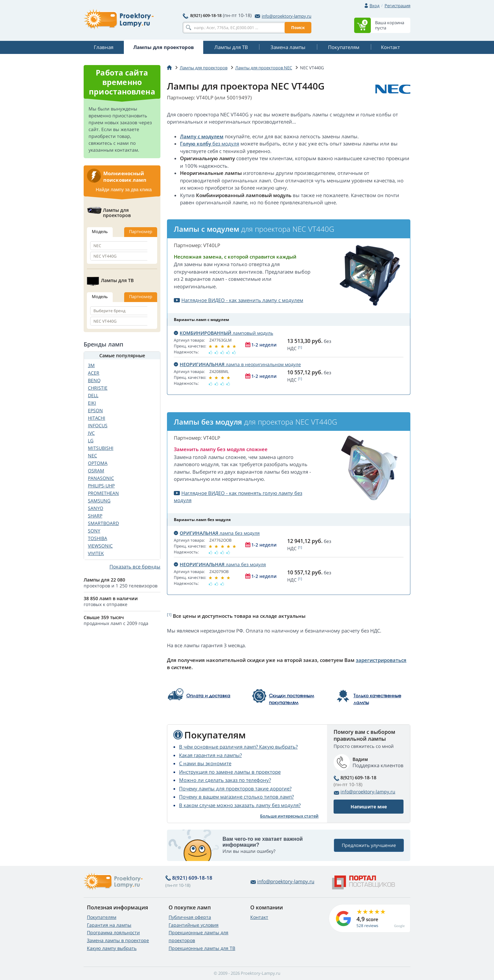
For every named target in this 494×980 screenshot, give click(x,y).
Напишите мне (369, 807)
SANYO (96, 508)
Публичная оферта (190, 917)
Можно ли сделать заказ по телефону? (225, 780)
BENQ (94, 380)
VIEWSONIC (100, 546)
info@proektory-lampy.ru (283, 16)
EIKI (92, 403)
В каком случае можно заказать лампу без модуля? (240, 805)
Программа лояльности (113, 932)
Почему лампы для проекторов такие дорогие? (235, 788)
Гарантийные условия (194, 925)
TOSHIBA (98, 538)
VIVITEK (96, 553)
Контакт (259, 917)
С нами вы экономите (205, 763)
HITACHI (97, 418)
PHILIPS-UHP (101, 486)
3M (91, 365)
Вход (374, 6)
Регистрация (397, 6)
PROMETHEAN (103, 493)
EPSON (95, 410)
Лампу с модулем (202, 136)
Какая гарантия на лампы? (210, 755)
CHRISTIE (98, 388)
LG (91, 440)
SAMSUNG (99, 501)
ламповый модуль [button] (223, 333)
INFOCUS (98, 425)
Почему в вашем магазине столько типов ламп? (236, 797)
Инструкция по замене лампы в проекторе (230, 772)
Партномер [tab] (141, 231)
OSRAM (96, 471)
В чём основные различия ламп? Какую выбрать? (238, 747)
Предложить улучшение (369, 845)
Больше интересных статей (289, 816)
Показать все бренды (135, 566)
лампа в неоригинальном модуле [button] (237, 364)
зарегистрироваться (381, 660)
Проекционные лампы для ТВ (202, 948)
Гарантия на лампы (109, 925)
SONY (94, 531)
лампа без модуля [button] (217, 533)
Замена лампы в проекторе (118, 940)
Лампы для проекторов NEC (264, 68)
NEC (92, 456)
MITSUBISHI (101, 448)
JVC (91, 433)
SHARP (95, 516)
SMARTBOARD (103, 523)
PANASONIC (101, 478)
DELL (93, 395)
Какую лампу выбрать (112, 948)
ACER (94, 373)
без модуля (225, 144)
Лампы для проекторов (204, 68)
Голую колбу (196, 144)
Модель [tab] (100, 231)
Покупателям (102, 917)
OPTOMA (98, 463)
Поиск (298, 27)
